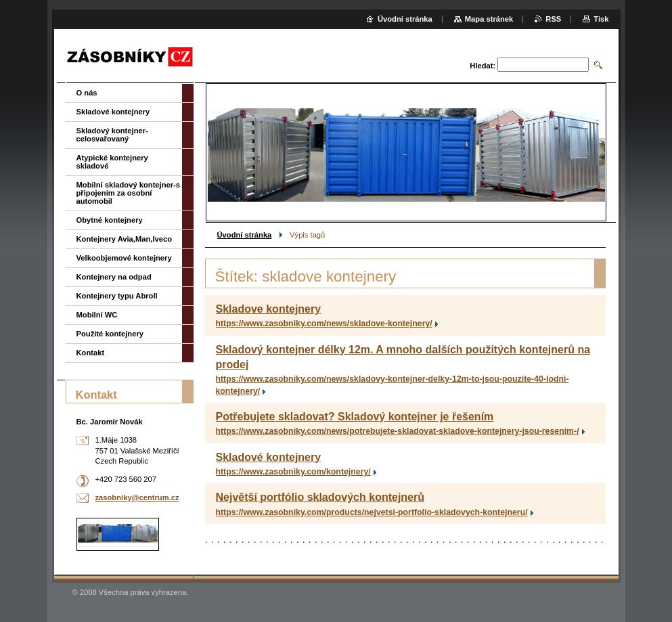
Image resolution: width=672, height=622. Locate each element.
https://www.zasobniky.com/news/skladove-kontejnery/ (324, 324)
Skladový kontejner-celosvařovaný (112, 135)
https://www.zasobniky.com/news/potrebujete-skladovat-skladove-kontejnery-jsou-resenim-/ (398, 431)
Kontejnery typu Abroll (117, 296)
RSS (553, 19)
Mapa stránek (489, 19)
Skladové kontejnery (269, 457)
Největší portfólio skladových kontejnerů (320, 497)
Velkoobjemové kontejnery (124, 258)
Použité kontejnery (110, 334)
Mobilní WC (97, 315)
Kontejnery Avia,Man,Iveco (125, 239)
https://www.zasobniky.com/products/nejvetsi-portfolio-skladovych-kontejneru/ (372, 512)
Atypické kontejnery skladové (112, 162)
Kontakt (91, 353)
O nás (87, 93)
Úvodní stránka (245, 235)
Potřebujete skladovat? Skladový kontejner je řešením (355, 417)
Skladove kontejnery (269, 309)
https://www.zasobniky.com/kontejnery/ (293, 472)
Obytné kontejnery (110, 220)
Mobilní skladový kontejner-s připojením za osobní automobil (129, 193)
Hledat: (483, 66)
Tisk (601, 19)
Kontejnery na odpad (114, 277)
